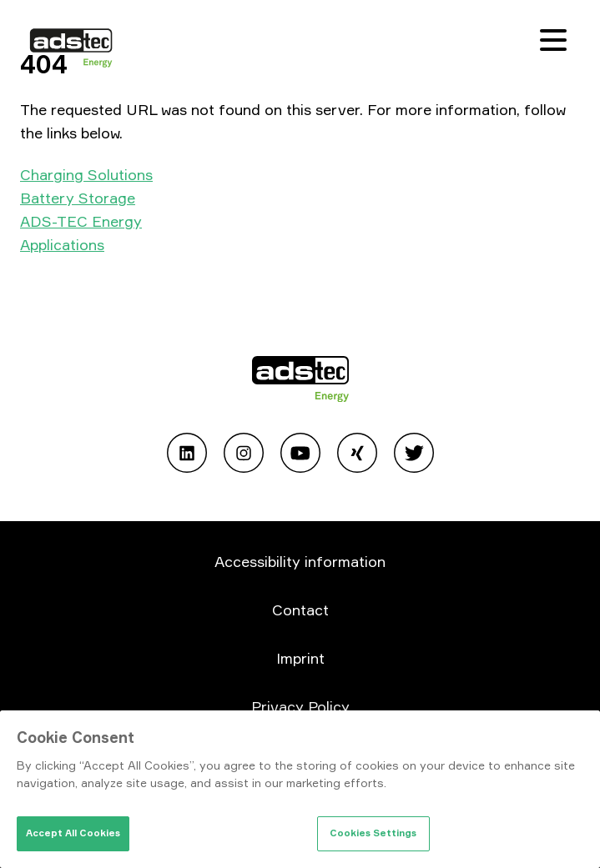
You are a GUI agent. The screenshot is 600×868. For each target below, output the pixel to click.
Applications (62, 244)
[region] (300, 789)
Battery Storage (78, 198)
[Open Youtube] (300, 456)
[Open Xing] (357, 456)
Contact (300, 610)
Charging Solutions (86, 174)
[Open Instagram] (244, 456)
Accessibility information (300, 561)
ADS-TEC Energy (81, 221)
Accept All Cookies (73, 833)
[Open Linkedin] (187, 456)
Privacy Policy (300, 706)
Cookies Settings (373, 833)
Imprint (300, 658)
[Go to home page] (300, 382)
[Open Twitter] (414, 456)
